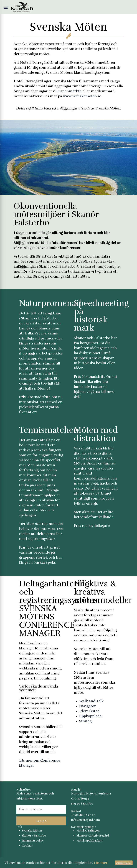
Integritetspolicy (33, 841)
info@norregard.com (86, 820)
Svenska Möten (32, 831)
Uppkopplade (90, 716)
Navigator (87, 706)
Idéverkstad (89, 711)
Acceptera (124, 863)
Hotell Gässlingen (88, 831)
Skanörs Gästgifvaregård (93, 836)
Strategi (86, 721)
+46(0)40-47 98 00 (83, 815)
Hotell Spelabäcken (89, 841)
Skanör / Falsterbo (34, 836)
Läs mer (101, 863)
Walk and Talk (91, 701)
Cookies (27, 846)
